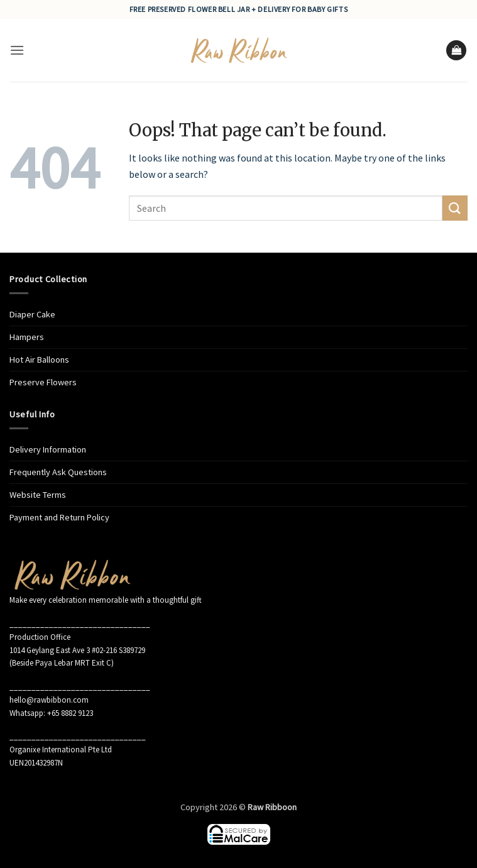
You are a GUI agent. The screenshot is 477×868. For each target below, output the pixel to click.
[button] (17, 50)
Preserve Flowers (43, 382)
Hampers (27, 337)
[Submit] (455, 208)
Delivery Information (48, 449)
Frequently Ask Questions (58, 472)
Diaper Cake (32, 314)
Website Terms (38, 495)
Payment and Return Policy (59, 517)
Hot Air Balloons (39, 360)
